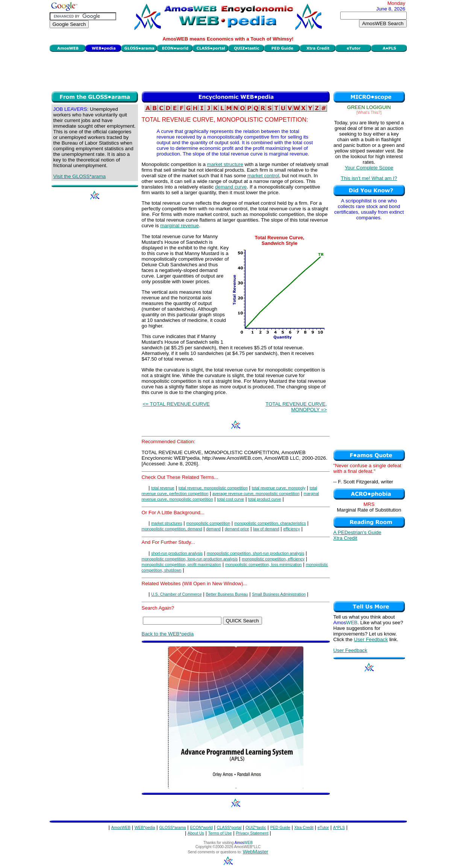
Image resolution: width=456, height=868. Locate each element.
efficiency (292, 529)
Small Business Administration (279, 594)
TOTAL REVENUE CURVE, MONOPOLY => (296, 407)
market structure (225, 164)
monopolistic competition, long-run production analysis (190, 559)
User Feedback (371, 639)
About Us (196, 833)
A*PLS (339, 827)
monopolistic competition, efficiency (273, 559)
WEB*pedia (145, 827)
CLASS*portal (229, 827)
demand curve (231, 187)
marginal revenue (180, 226)
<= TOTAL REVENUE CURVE (176, 404)
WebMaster (256, 852)
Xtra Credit (345, 538)
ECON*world (201, 827)
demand (214, 529)
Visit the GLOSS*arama (80, 176)
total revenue (163, 488)
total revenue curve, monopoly (279, 488)
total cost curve (231, 499)
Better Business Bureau (227, 594)
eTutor (323, 827)
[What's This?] (369, 112)
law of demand (266, 529)
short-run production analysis (177, 553)
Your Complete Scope (369, 168)
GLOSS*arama (172, 827)
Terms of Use (220, 833)
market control (263, 176)
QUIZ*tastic (256, 827)
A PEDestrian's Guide (358, 532)
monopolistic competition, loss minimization (264, 565)
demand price (237, 529)
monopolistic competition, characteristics (270, 523)
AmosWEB (121, 827)
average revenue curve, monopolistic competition (256, 494)
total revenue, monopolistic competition (213, 488)
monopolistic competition (208, 523)
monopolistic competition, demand (172, 529)
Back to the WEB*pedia (168, 634)
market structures (167, 523)
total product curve (265, 499)
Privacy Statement (252, 833)
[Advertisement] (228, 71)
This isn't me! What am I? (369, 178)
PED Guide (280, 827)
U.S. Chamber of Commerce (176, 594)
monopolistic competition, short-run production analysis (255, 553)
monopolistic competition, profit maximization (181, 565)
